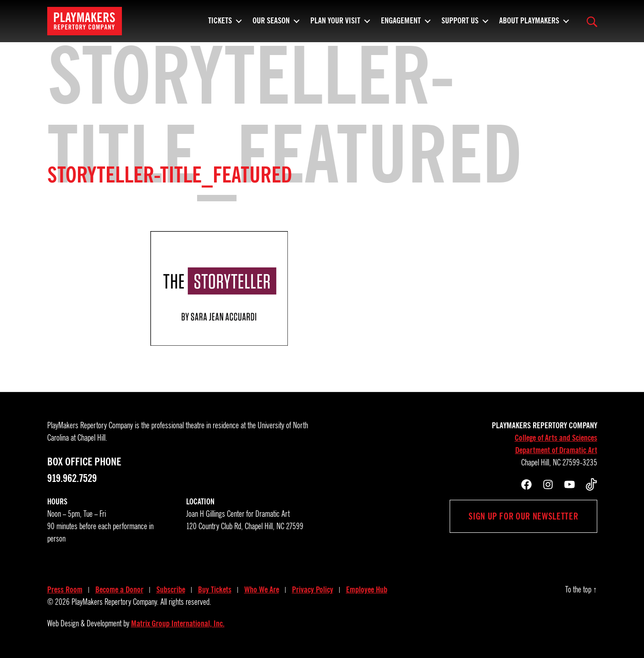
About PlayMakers (529, 25)
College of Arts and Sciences (556, 438)
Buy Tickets (215, 590)
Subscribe (171, 590)
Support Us (460, 25)
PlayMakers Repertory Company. (115, 602)
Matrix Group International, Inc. (178, 624)
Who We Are (262, 590)
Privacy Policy (313, 590)
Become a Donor (119, 590)
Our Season (271, 25)
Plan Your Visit (335, 25)
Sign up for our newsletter (523, 516)
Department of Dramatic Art (556, 450)
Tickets (220, 25)
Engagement (401, 25)
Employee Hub (367, 590)
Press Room (65, 590)
